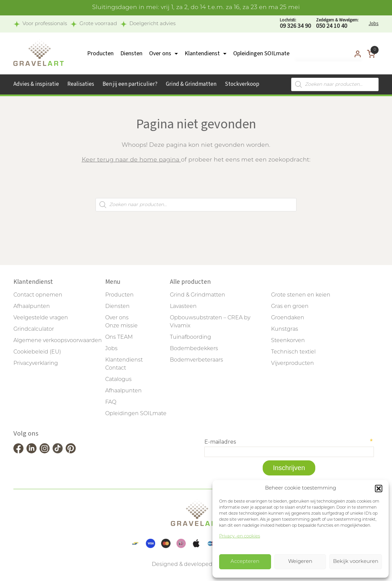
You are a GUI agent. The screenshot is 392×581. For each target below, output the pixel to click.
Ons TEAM (119, 337)
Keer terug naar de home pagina (131, 160)
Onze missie (121, 326)
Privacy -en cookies (240, 536)
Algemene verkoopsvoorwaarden (58, 341)
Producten (100, 53)
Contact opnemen (38, 295)
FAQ (111, 402)
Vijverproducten (292, 364)
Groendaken (288, 318)
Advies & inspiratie (36, 84)
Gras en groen (290, 307)
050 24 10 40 (337, 24)
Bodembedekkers (194, 349)
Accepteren (245, 562)
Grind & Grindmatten (191, 84)
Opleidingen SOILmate (261, 53)
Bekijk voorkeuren (356, 562)
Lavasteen (183, 307)
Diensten (131, 53)
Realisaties (81, 84)
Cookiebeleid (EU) (37, 352)
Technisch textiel (293, 352)
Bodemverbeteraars (197, 360)
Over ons (160, 53)
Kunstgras (285, 329)
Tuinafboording (190, 337)
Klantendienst (202, 53)
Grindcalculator (34, 329)
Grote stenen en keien (301, 295)
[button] (379, 489)
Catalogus (118, 380)
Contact (116, 368)
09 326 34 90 (295, 24)
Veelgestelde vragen (41, 318)
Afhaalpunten (32, 307)
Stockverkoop (242, 84)
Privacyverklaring (36, 364)
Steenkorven (288, 341)
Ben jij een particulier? (130, 84)
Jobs (374, 24)
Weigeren (300, 562)
